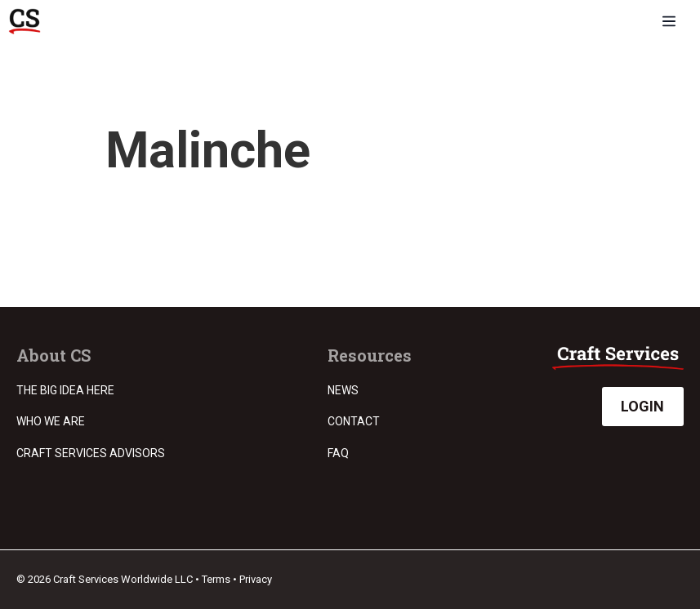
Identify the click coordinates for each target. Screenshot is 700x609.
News (343, 390)
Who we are (51, 421)
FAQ (338, 453)
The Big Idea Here (65, 390)
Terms (216, 579)
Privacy (256, 579)
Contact (354, 421)
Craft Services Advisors (91, 453)
